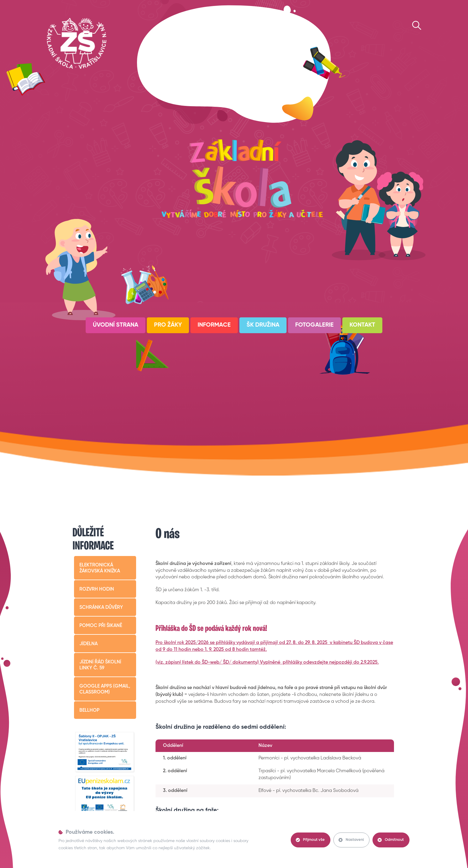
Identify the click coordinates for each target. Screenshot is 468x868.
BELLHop (89, 711)
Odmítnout (391, 840)
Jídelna (88, 644)
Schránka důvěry (101, 608)
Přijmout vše (310, 840)
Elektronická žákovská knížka (100, 568)
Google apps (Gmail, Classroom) (105, 689)
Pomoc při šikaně (101, 626)
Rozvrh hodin (97, 589)
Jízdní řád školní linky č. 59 (100, 665)
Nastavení (351, 840)
